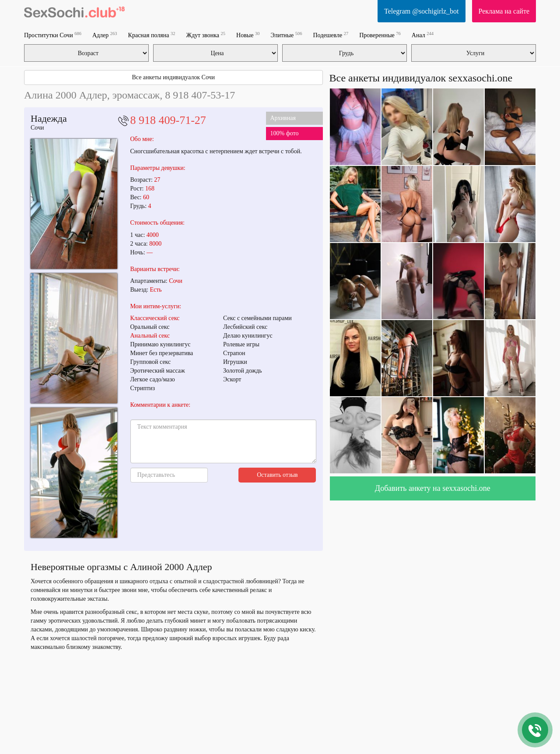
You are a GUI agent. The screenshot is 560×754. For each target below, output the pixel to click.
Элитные (286, 35)
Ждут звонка (206, 35)
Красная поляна (152, 35)
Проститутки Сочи (53, 35)
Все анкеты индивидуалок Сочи (173, 77)
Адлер (105, 35)
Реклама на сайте (504, 11)
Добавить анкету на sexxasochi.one (433, 488)
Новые (248, 35)
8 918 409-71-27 (168, 120)
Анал (423, 35)
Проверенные (380, 35)
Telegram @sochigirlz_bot (421, 11)
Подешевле (331, 35)
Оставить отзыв (277, 475)
